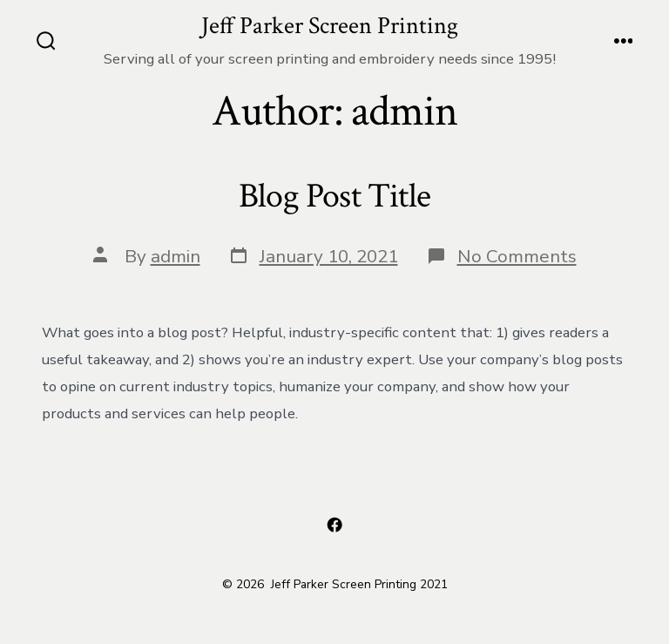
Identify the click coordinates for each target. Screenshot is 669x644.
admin (176, 256)
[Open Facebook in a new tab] (334, 525)
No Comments (517, 256)
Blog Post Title (334, 196)
